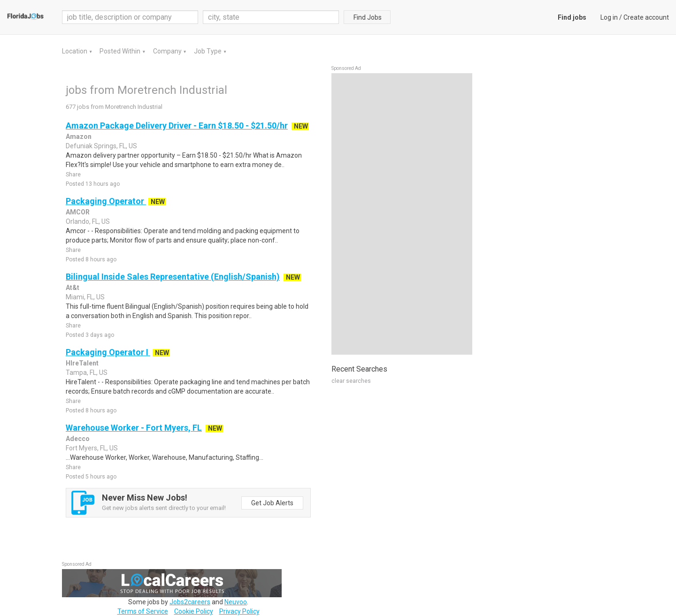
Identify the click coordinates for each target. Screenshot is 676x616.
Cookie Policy (194, 611)
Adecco (78, 439)
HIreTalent (82, 363)
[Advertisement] (402, 214)
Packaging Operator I (108, 352)
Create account (646, 17)
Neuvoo (236, 602)
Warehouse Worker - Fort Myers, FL (134, 428)
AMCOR (78, 212)
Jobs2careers (190, 602)
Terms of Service (143, 611)
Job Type (208, 51)
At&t (73, 288)
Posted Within (121, 51)
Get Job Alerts (272, 503)
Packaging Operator (106, 201)
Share (73, 175)
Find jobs (572, 17)
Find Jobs (368, 17)
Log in (609, 17)
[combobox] (271, 17)
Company (168, 51)
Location (75, 51)
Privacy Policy (239, 611)
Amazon (79, 137)
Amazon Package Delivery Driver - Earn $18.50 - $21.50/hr (177, 125)
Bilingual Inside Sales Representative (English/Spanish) (173, 277)
